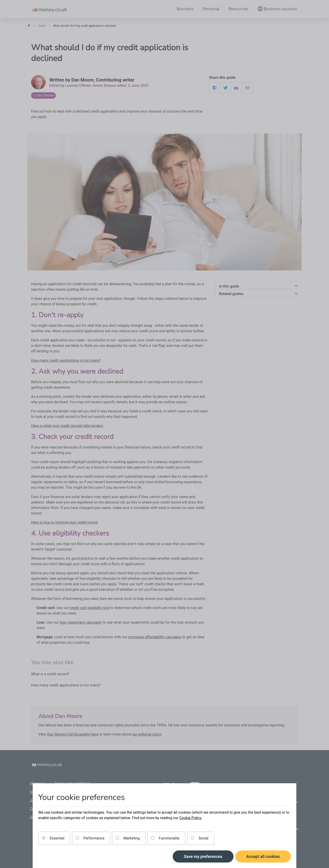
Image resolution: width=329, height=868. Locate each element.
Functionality (165, 838)
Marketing (128, 838)
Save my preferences (203, 856)
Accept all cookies (263, 856)
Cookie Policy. (191, 818)
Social (200, 838)
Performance (90, 838)
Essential (53, 838)
